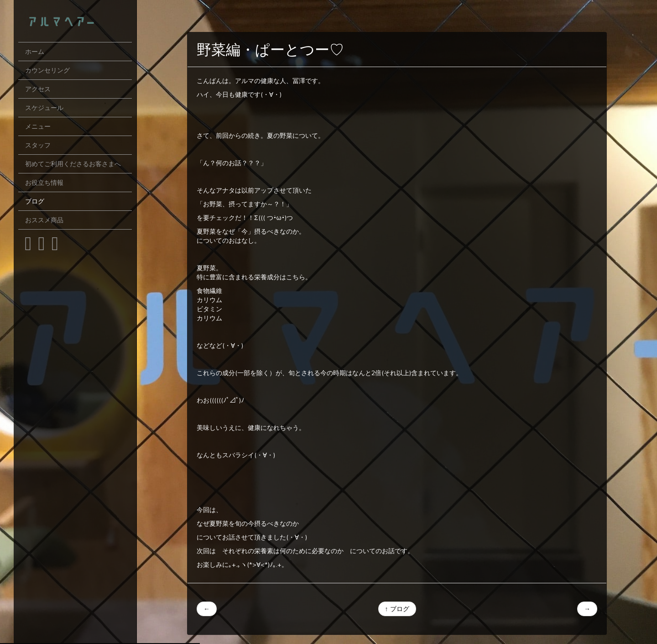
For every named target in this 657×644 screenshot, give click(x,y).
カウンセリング (47, 70)
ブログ (35, 201)
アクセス (38, 89)
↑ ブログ (397, 609)
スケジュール (44, 108)
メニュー (38, 126)
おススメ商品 (44, 220)
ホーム (35, 52)
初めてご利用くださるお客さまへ (73, 164)
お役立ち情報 (44, 183)
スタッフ (38, 145)
